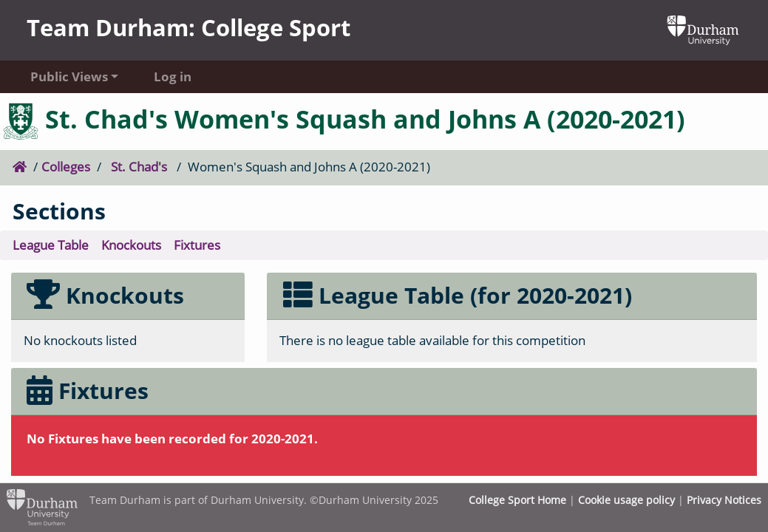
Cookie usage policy (626, 500)
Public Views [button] (69, 76)
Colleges (66, 167)
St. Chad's (139, 167)
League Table (51, 245)
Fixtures (197, 245)
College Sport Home (517, 500)
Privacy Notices (724, 500)
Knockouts (131, 245)
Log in (173, 76)
